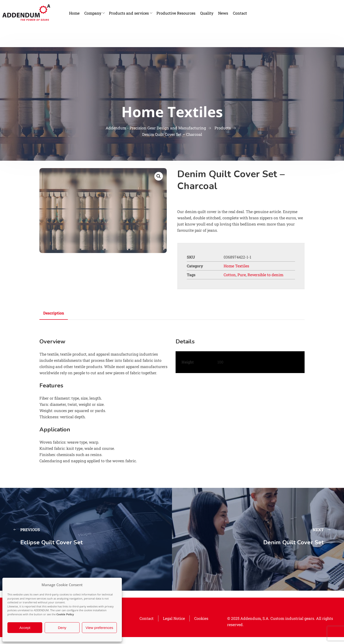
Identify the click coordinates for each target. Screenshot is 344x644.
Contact (240, 13)
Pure (242, 275)
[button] (159, 176)
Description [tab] (54, 313)
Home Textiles (236, 266)
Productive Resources (176, 13)
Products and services (129, 13)
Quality (207, 13)
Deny (62, 628)
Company (93, 13)
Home (74, 13)
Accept (25, 628)
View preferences (99, 628)
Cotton (230, 275)
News (223, 13)
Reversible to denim (265, 275)
